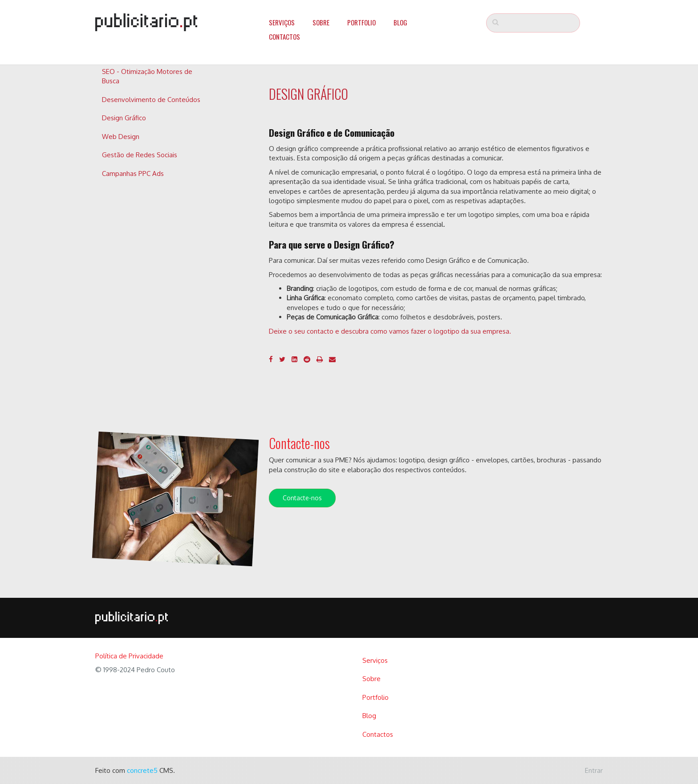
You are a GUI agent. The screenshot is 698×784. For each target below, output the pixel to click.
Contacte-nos (302, 498)
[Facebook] (271, 359)
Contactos (284, 37)
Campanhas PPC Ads (133, 174)
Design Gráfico (124, 118)
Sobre (321, 22)
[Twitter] (282, 359)
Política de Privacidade (129, 656)
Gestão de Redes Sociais (140, 155)
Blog (400, 22)
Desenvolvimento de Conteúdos (151, 100)
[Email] (332, 359)
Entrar (594, 770)
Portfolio (361, 22)
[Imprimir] (320, 359)
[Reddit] (307, 359)
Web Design (121, 137)
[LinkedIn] (294, 359)
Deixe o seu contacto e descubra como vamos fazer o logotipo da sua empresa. (390, 331)
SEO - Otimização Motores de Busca (147, 76)
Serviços (282, 22)
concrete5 (142, 770)
